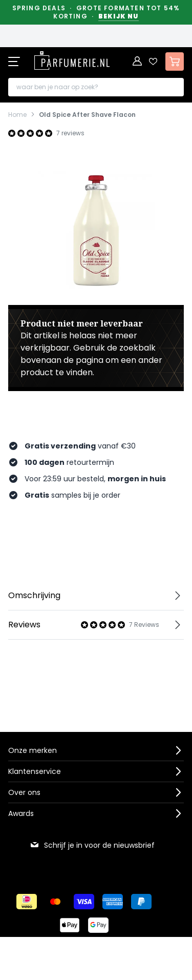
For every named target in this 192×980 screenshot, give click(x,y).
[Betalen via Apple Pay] (70, 925)
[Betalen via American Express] (113, 902)
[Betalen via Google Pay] (98, 925)
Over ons (24, 792)
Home (17, 115)
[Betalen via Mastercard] (55, 902)
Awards (21, 813)
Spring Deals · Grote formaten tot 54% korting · (96, 12)
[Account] (138, 62)
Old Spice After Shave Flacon (87, 115)
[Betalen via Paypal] (141, 902)
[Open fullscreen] (96, 229)
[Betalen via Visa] (84, 902)
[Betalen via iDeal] (27, 902)
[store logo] (72, 60)
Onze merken (33, 750)
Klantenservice (35, 771)
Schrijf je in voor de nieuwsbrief (92, 845)
